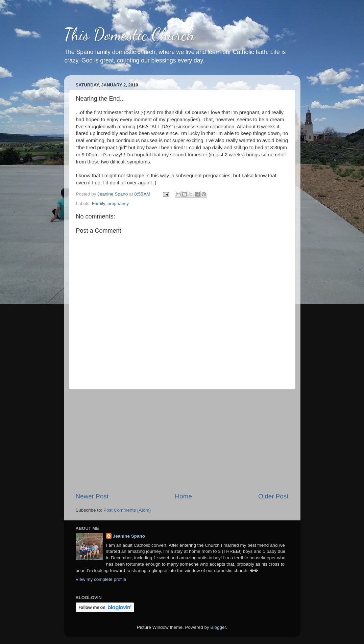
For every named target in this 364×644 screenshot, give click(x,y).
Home (184, 496)
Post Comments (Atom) (127, 510)
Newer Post (92, 496)
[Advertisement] (182, 441)
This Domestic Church (129, 34)
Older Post (273, 496)
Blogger (218, 627)
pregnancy (118, 203)
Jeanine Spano (129, 536)
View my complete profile (101, 579)
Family (99, 203)
